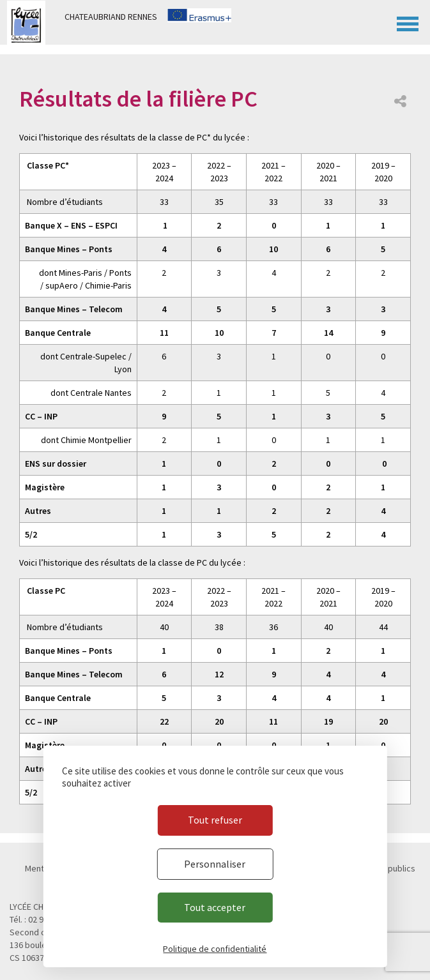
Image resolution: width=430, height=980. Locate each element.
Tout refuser (215, 820)
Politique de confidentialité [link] (215, 949)
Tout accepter (215, 907)
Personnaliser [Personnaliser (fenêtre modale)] (215, 864)
